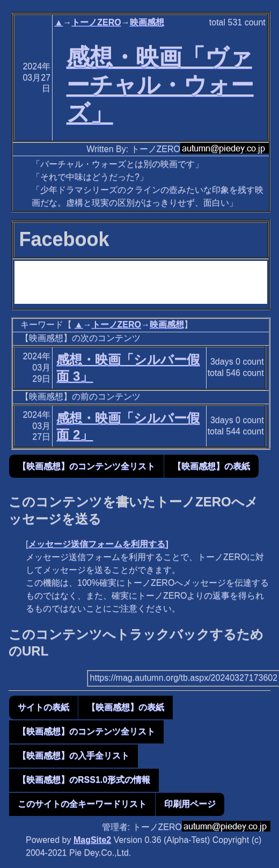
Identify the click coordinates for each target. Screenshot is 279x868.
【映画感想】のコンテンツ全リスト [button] (86, 466)
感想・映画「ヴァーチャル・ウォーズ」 (160, 85)
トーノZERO (96, 22)
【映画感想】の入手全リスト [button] (74, 756)
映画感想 (147, 22)
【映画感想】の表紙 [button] (211, 466)
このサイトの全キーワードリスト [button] (82, 804)
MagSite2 (92, 840)
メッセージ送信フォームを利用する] (98, 544)
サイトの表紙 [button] (43, 707)
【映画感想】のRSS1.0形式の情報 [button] (84, 780)
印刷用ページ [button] (190, 804)
